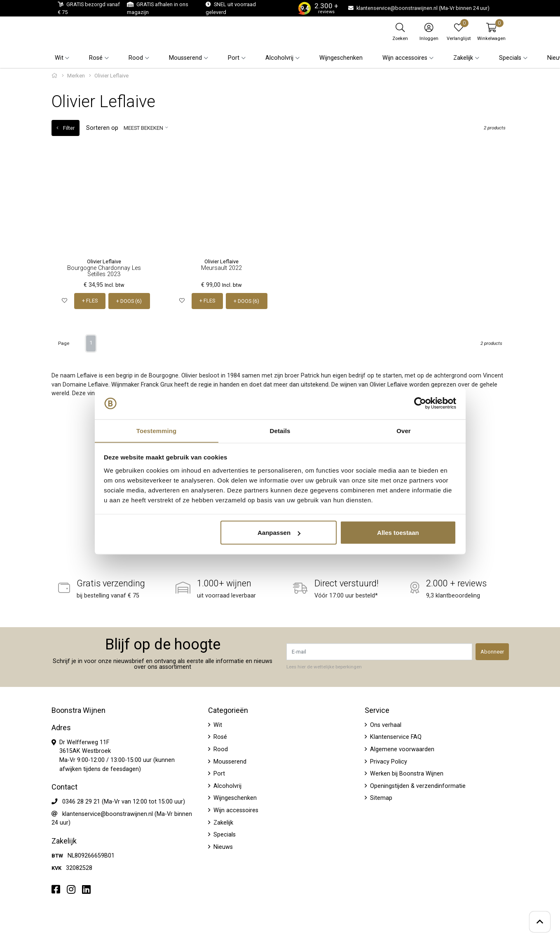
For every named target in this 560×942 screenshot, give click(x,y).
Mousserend (229, 761)
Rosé (219, 737)
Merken (76, 76)
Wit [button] (59, 58)
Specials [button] (510, 58)
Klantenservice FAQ (395, 737)
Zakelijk (223, 822)
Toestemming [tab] (157, 430)
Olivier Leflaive (104, 261)
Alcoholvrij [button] (279, 58)
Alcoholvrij (227, 786)
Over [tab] (404, 430)
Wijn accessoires (235, 810)
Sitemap (380, 798)
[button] (491, 32)
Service (377, 710)
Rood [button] (136, 58)
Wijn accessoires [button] (405, 58)
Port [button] (234, 58)
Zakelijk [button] (463, 58)
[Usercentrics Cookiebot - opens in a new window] (420, 403)
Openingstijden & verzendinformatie (417, 786)
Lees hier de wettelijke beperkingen (324, 667)
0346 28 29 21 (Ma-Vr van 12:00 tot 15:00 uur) (124, 802)
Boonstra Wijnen (78, 710)
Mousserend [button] (185, 58)
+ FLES (90, 301)
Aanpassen (279, 533)
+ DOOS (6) (129, 301)
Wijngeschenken (341, 58)
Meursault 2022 (221, 268)
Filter (66, 128)
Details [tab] (280, 430)
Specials (224, 835)
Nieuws (222, 847)
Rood (220, 749)
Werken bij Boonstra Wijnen (406, 774)
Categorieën (228, 710)
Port (218, 774)
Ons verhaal (385, 725)
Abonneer (492, 652)
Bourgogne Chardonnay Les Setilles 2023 (104, 271)
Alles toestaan (398, 533)
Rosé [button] (96, 58)
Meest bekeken (143, 128)
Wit (217, 725)
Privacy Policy (388, 761)
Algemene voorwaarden (401, 749)
